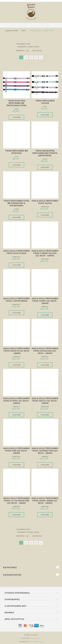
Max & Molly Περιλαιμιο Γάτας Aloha (45, 202)
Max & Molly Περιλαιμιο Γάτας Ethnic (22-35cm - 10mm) (17, 401)
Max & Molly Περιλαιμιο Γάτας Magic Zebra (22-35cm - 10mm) (45, 501)
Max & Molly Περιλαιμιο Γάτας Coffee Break (17, 300)
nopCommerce (35, 638)
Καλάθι (34, 25)
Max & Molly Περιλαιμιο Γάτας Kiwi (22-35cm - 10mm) (17, 451)
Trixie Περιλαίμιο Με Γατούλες (17, 152)
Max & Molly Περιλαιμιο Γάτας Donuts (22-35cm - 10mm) (17, 351)
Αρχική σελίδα (12, 31)
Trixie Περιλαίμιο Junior (45, 102)
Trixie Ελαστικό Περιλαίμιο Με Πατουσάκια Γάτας (17, 103)
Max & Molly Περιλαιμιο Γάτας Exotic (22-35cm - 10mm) (45, 401)
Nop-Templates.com (36, 641)
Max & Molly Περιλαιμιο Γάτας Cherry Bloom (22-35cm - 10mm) (45, 253)
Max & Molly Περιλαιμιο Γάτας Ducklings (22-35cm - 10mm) (45, 351)
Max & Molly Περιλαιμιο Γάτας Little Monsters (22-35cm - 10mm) (17, 501)
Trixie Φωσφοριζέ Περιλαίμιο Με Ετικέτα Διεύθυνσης (45, 153)
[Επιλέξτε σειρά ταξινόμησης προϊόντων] (29, 47)
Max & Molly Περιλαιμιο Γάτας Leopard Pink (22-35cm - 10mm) (45, 451)
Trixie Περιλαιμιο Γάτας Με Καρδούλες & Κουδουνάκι (16, 203)
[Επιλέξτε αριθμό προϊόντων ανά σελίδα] (29, 51)
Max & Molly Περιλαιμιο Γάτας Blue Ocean (17, 252)
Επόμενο (41, 57)
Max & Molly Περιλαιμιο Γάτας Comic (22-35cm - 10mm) (45, 301)
